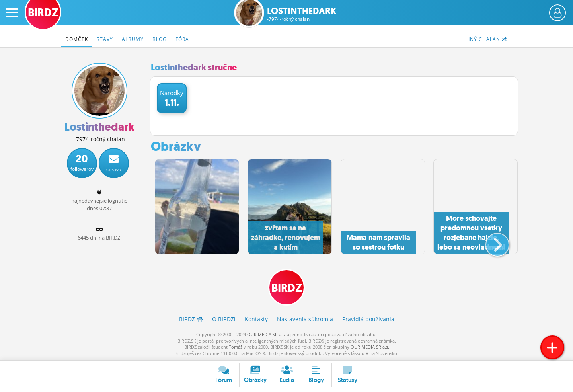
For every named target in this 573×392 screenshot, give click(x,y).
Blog (160, 39)
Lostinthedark (302, 14)
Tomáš (236, 347)
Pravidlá (368, 319)
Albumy (133, 39)
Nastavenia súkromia (305, 319)
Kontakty (256, 319)
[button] (491, 242)
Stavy (105, 39)
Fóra (182, 39)
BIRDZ (287, 288)
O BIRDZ (224, 319)
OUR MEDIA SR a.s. (266, 334)
